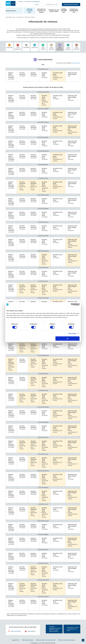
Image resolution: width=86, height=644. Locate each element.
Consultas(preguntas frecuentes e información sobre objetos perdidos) (55, 629)
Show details (72, 333)
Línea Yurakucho (51, 47)
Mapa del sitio (16, 640)
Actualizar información (75, 63)
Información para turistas (71, 4)
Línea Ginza (9, 46)
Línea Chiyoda (43, 47)
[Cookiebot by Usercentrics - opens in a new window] (72, 304)
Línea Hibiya (26, 46)
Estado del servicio (11, 11)
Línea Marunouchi (18, 47)
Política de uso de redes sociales (67, 640)
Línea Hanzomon (60, 47)
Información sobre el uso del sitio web (46, 640)
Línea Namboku (68, 47)
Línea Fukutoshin (76, 47)
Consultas (21, 2)
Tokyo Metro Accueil (10, 17)
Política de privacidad (27, 640)
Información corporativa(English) (33, 2)
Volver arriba (83, 640)
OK (67, 339)
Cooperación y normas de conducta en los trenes (73, 629)
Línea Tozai (35, 46)
